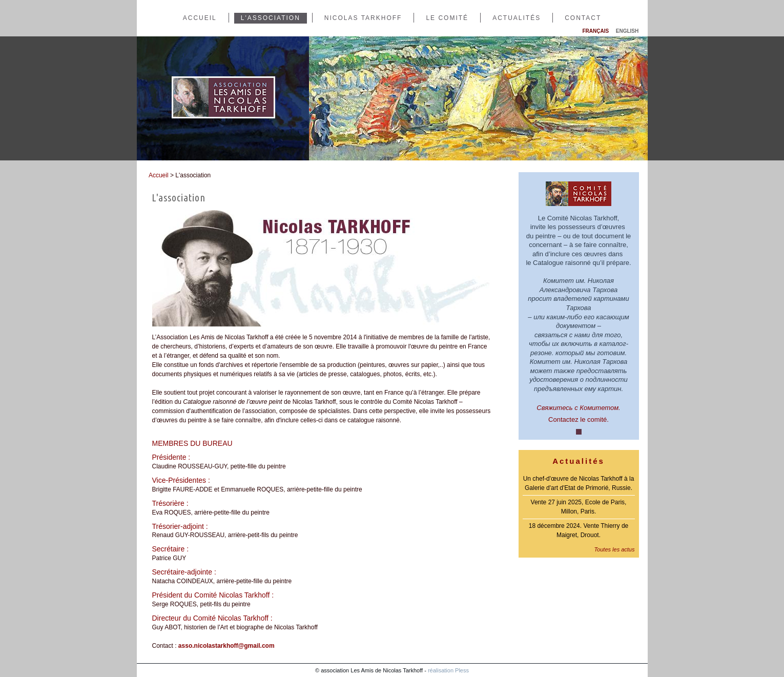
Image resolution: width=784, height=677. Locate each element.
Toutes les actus (614, 549)
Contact (583, 18)
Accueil (200, 18)
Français (596, 31)
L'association (271, 18)
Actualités (517, 18)
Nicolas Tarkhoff (363, 18)
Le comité (447, 18)
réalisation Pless (448, 670)
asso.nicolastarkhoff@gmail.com (226, 646)
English (627, 31)
